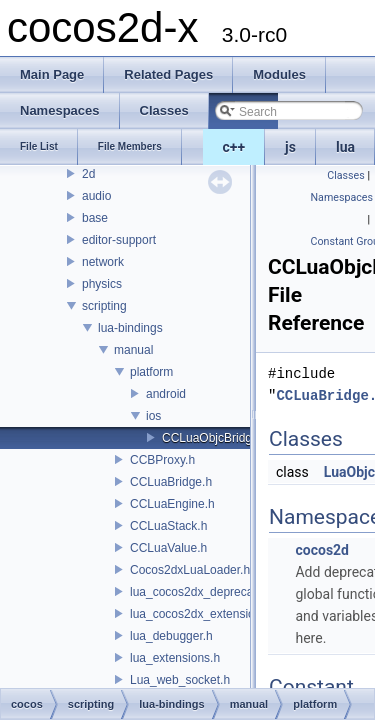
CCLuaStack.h (168, 526)
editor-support (119, 240)
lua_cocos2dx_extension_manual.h (223, 614)
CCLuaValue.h (168, 548)
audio (96, 196)
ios (153, 416)
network (103, 262)
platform (151, 372)
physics (102, 284)
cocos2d (322, 550)
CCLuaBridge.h (171, 482)
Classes (345, 175)
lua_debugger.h (171, 636)
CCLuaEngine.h (172, 504)
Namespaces (342, 197)
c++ (234, 147)
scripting (104, 306)
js (290, 147)
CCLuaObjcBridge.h (215, 438)
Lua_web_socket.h (180, 680)
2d (88, 174)
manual (133, 350)
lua (345, 147)
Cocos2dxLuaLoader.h (190, 570)
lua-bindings (130, 328)
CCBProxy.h (162, 460)
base (95, 218)
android (166, 394)
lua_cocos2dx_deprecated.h (205, 592)
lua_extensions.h (175, 658)
